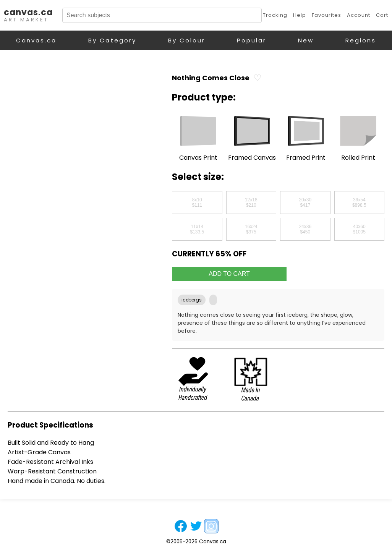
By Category (112, 40)
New (306, 40)
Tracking (275, 15)
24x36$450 (305, 229)
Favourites (326, 15)
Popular (252, 40)
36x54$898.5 (359, 203)
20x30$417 (305, 203)
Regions (361, 40)
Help (300, 15)
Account (359, 15)
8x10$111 (197, 203)
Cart (382, 15)
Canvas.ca (36, 40)
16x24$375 (251, 229)
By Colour (187, 40)
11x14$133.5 (197, 229)
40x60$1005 (359, 229)
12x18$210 (251, 203)
